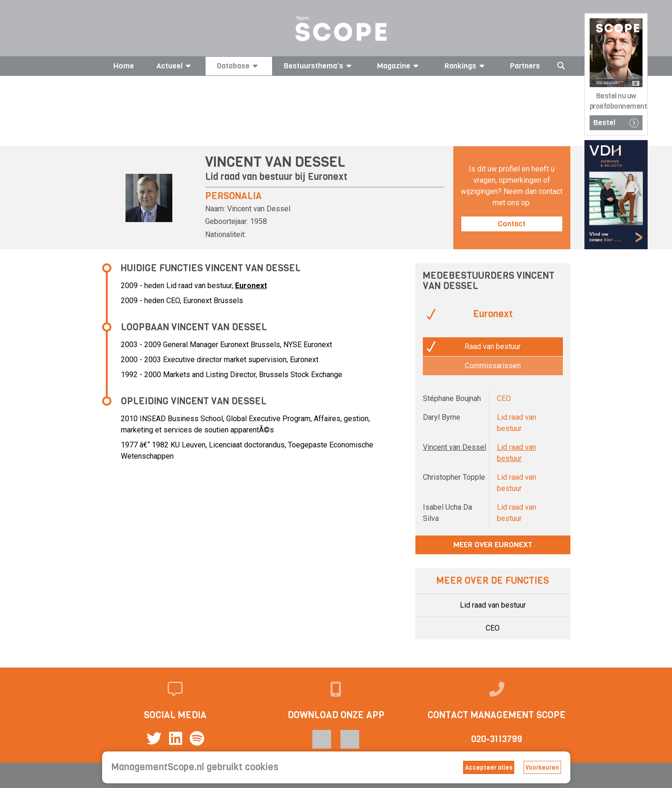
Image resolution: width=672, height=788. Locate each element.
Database (239, 66)
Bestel (616, 123)
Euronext (328, 177)
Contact (512, 224)
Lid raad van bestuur (493, 605)
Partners (525, 66)
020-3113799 (497, 739)
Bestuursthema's (319, 66)
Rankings (466, 66)
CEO (493, 628)
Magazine (399, 66)
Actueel (175, 66)
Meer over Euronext (493, 545)
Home (124, 66)
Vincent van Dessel (454, 447)
